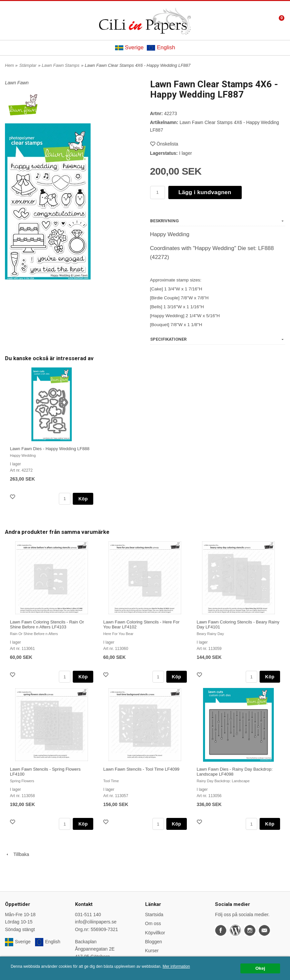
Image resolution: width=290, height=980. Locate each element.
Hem (9, 65)
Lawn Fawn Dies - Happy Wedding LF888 (50, 449)
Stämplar (28, 65)
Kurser (152, 951)
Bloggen (154, 942)
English (161, 47)
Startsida (154, 915)
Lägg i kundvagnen (205, 192)
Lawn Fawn (17, 83)
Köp (83, 499)
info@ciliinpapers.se (96, 922)
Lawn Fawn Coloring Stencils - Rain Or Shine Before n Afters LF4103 (47, 624)
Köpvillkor (155, 933)
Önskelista (164, 144)
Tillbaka (17, 854)
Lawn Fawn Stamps (61, 65)
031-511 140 (88, 915)
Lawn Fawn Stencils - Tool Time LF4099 (141, 769)
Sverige (129, 47)
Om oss (153, 923)
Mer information (176, 966)
